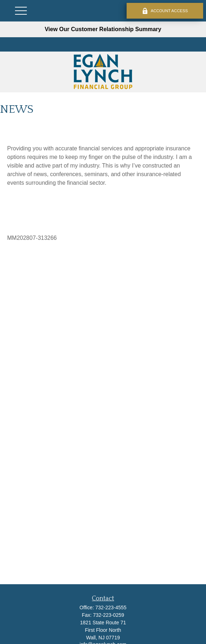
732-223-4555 (111, 607)
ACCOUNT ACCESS (165, 11)
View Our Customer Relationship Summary (103, 29)
